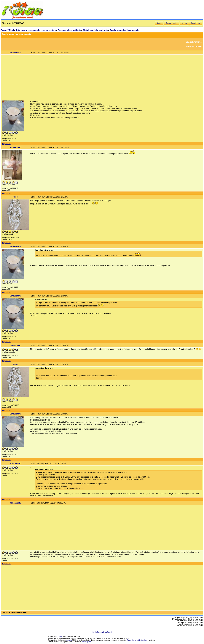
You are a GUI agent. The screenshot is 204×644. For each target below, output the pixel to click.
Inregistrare (196, 23)
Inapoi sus (6, 144)
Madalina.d (15, 345)
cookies (69, 640)
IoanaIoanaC (15, 147)
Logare (184, 23)
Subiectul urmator (194, 46)
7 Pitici (60, 637)
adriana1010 (15, 463)
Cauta (159, 23)
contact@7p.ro (87, 642)
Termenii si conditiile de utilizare (138, 640)
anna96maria (15, 52)
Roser (15, 197)
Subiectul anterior (194, 42)
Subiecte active (171, 23)
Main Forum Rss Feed (102, 632)
